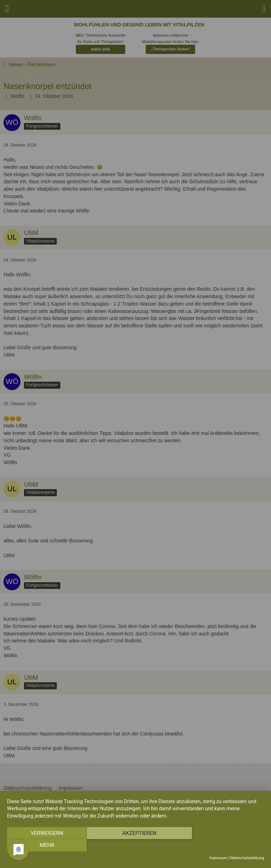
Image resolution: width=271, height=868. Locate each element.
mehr (225, 845)
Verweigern (46, 845)
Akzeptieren (135, 845)
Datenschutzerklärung (247, 858)
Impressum (218, 858)
